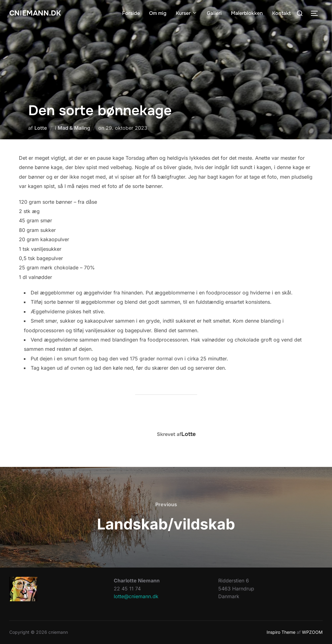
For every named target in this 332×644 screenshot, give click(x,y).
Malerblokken (247, 13)
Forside (131, 13)
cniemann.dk (38, 13)
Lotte (41, 128)
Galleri (214, 13)
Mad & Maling (74, 128)
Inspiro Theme (281, 632)
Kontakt (281, 13)
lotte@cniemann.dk (136, 596)
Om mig (158, 13)
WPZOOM (312, 632)
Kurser (187, 13)
